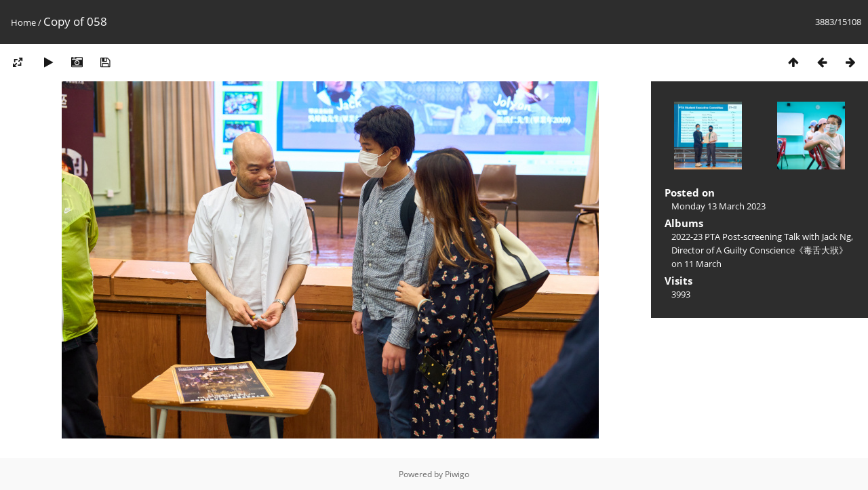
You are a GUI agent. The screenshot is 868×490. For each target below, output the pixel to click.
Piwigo (457, 474)
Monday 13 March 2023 (718, 206)
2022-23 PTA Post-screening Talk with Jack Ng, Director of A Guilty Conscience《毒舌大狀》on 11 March (762, 250)
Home (23, 22)
